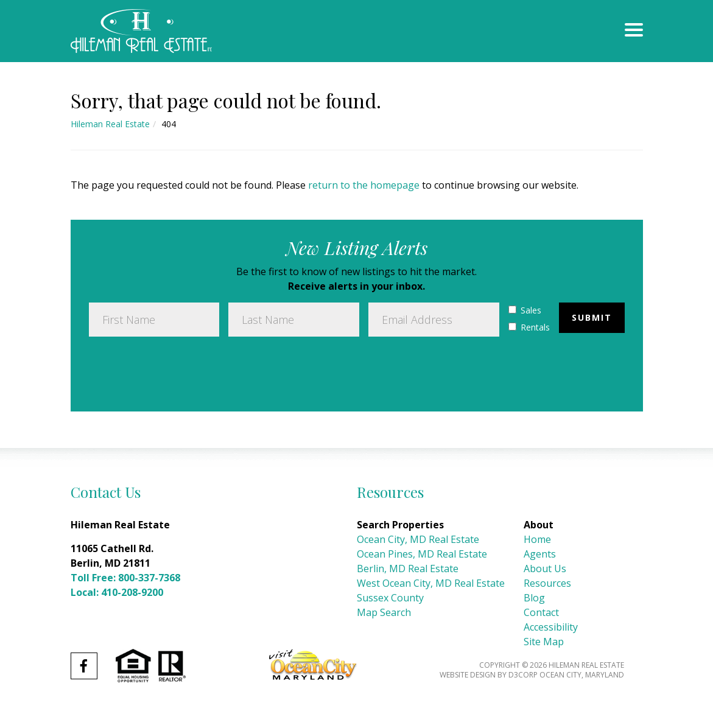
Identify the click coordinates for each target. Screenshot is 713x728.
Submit (592, 317)
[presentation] (181, 369)
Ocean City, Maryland (582, 675)
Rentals (529, 327)
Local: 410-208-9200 (117, 592)
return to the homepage (364, 185)
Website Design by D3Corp (489, 675)
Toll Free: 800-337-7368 (125, 578)
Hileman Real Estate (110, 124)
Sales (525, 310)
